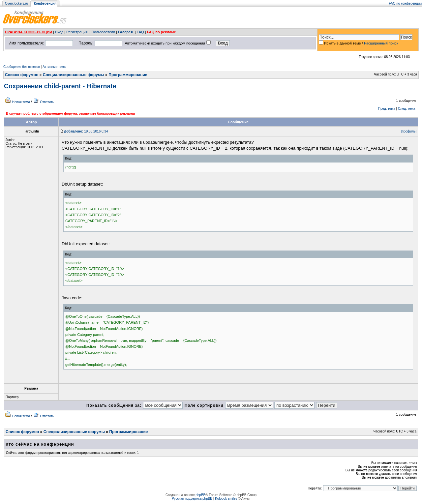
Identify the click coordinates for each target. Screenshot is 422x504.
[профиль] (409, 131)
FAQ (140, 32)
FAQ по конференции (405, 3)
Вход (59, 32)
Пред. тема (387, 109)
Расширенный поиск (381, 43)
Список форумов (22, 75)
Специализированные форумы (74, 75)
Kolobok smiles (226, 499)
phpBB (200, 495)
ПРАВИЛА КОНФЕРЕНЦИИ (29, 32)
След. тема (407, 109)
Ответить (47, 102)
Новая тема (21, 102)
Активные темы (54, 67)
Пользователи (103, 32)
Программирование (128, 75)
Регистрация (77, 32)
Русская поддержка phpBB (192, 499)
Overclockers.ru (16, 3)
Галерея (125, 32)
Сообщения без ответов (22, 67)
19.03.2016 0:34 (86, 131)
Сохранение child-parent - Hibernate (60, 86)
